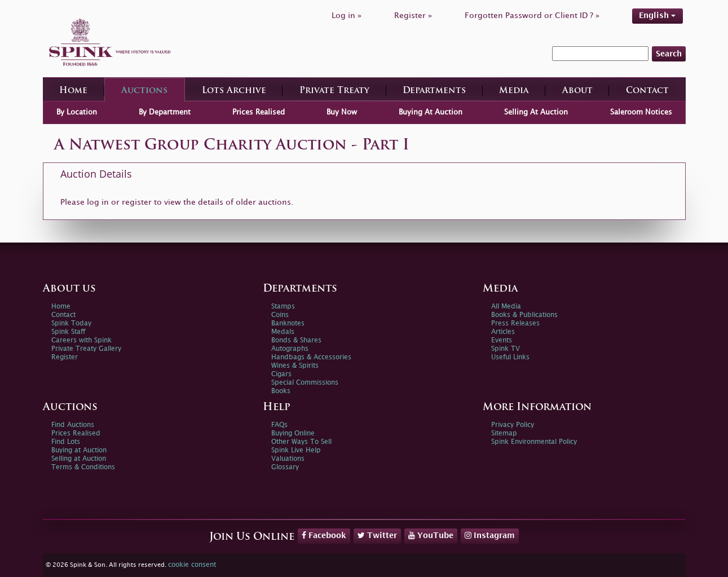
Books (281, 391)
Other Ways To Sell (301, 442)
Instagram (490, 535)
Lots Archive (234, 91)
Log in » (347, 16)
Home (73, 91)
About (577, 91)
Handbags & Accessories (311, 357)
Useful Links (510, 357)
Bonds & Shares (296, 340)
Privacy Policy (513, 425)
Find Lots (66, 442)
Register (65, 357)
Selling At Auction (536, 112)
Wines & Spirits (295, 366)
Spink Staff (68, 332)
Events (502, 340)
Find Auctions (73, 425)
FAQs (279, 425)
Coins (280, 315)
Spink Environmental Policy (534, 442)
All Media (506, 307)
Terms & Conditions (83, 467)
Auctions (144, 91)
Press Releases (515, 323)
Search (669, 54)
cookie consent (192, 565)
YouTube (431, 535)
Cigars (281, 374)
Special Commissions (305, 383)
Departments (434, 91)
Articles (503, 332)
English (657, 16)
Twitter (377, 535)
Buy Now (342, 112)
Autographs (290, 349)
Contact (647, 91)
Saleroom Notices (641, 112)
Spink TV (506, 349)
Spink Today (71, 323)
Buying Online (293, 433)
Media (514, 91)
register (137, 202)
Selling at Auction (79, 459)
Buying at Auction (79, 450)
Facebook (324, 535)
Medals (283, 332)
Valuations (288, 459)
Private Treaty (334, 91)
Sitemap (504, 433)
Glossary (285, 467)
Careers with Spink (81, 340)
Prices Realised (259, 112)
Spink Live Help (296, 450)
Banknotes (288, 323)
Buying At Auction (431, 112)
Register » (413, 16)
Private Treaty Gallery (86, 349)
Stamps (283, 307)
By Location (77, 112)
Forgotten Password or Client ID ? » (532, 16)
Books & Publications (524, 315)
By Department (165, 112)
